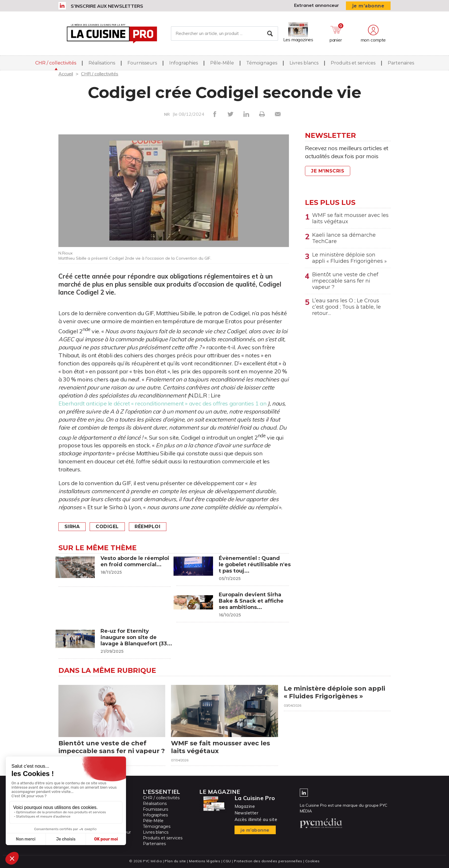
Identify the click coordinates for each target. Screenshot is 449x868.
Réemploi (148, 527)
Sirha (72, 527)
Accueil (66, 74)
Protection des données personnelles (268, 861)
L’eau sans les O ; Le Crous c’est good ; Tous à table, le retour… (346, 307)
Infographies (184, 63)
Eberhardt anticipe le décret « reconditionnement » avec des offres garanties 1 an (162, 403)
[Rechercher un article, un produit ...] (224, 34)
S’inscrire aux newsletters (107, 6)
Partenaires (401, 63)
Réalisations (102, 63)
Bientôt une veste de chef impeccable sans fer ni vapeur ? (345, 281)
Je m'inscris (328, 171)
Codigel (108, 527)
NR (167, 114)
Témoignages (262, 63)
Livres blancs (304, 63)
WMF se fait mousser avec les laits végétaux (350, 218)
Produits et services (353, 63)
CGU (227, 861)
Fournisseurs (142, 63)
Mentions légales (205, 861)
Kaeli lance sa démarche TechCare (344, 238)
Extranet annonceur (317, 5)
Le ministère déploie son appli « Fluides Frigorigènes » (349, 258)
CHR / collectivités (56, 63)
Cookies (313, 861)
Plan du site (175, 861)
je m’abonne (368, 6)
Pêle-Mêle (222, 63)
